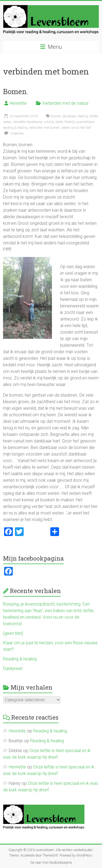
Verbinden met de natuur (65, 103)
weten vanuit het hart (76, 128)
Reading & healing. (20, 659)
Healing (83, 116)
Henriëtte (18, 103)
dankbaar (69, 116)
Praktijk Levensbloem (79, 122)
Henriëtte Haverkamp (28, 122)
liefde (59, 122)
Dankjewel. (13, 668)
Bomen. (16, 91)
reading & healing (15, 128)
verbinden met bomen (44, 128)
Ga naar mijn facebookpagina (51, 863)
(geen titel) (13, 633)
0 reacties (13, 133)
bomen (56, 116)
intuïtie (49, 122)
